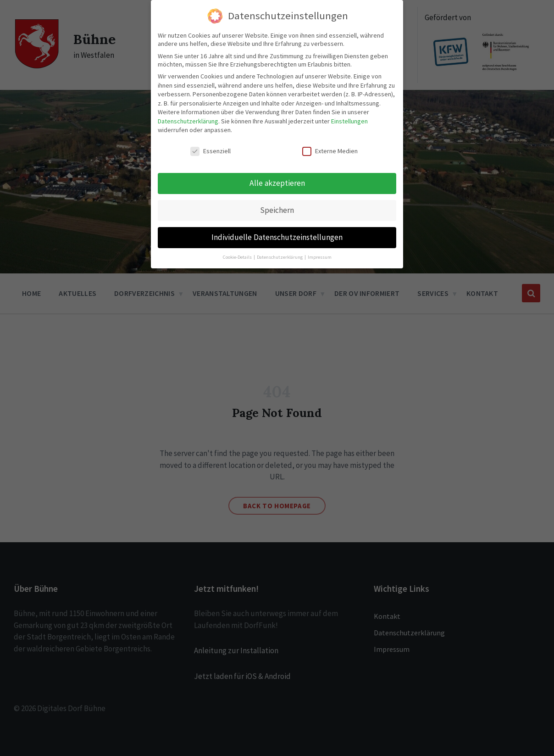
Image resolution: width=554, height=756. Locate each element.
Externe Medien (330, 151)
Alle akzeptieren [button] (277, 183)
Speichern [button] (277, 210)
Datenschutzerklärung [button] (280, 257)
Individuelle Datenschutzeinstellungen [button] (277, 237)
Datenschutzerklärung (188, 121)
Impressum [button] (320, 257)
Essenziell (211, 151)
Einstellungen (349, 121)
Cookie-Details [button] (238, 257)
